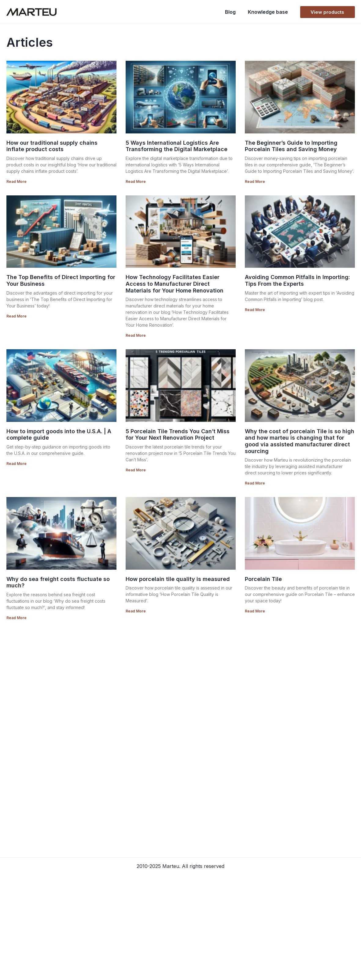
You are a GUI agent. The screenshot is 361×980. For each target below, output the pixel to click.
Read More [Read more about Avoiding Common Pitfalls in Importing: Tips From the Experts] (255, 310)
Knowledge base (268, 12)
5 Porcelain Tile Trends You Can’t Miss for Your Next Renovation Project (178, 435)
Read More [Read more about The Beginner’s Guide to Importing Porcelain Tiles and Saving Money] (255, 181)
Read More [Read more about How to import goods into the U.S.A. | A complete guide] (17, 464)
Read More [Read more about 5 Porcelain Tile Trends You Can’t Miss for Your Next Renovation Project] (136, 470)
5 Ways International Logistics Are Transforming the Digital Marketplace (177, 146)
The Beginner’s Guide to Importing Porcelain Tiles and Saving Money (291, 146)
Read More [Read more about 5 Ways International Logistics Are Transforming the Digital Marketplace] (136, 181)
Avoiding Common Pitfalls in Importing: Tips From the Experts (297, 280)
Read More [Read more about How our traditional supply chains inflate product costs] (17, 181)
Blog (230, 12)
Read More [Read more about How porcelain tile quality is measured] (136, 611)
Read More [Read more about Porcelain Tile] (255, 611)
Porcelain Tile (263, 579)
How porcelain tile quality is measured (178, 579)
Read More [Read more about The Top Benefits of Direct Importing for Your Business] (17, 316)
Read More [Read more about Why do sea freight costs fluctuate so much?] (17, 618)
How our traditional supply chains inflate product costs (52, 146)
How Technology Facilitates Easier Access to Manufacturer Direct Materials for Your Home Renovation (175, 284)
